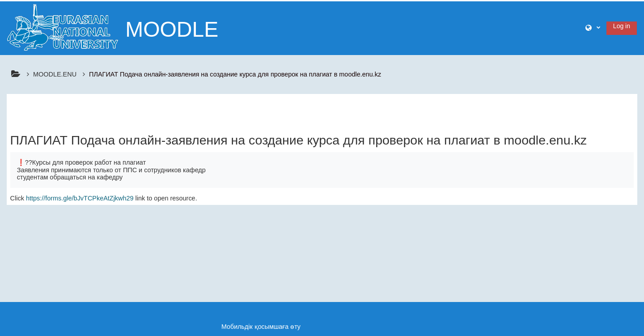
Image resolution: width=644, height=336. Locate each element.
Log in (622, 26)
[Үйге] (63, 27)
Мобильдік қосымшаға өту (261, 327)
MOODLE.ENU (55, 74)
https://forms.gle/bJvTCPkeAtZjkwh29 (80, 198)
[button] (593, 28)
